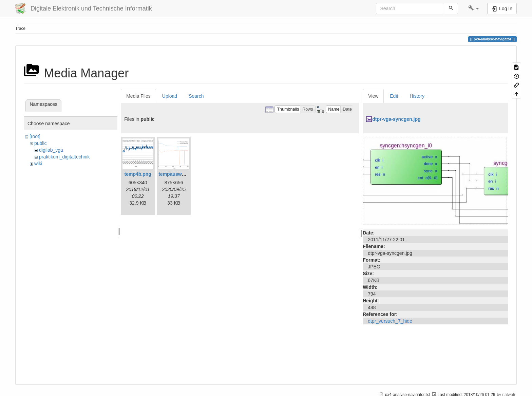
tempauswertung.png (183, 174)
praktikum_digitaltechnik (64, 157)
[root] (35, 136)
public (41, 143)
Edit (394, 96)
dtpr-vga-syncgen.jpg (396, 119)
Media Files (138, 96)
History (417, 96)
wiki (38, 164)
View (373, 96)
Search (196, 96)
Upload (170, 96)
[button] (473, 8)
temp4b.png (138, 174)
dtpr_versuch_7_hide (390, 321)
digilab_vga (51, 150)
